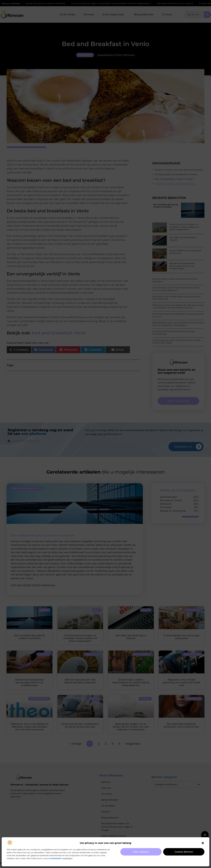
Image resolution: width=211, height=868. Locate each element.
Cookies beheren (184, 852)
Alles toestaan (141, 852)
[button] (203, 843)
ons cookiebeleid (52, 858)
